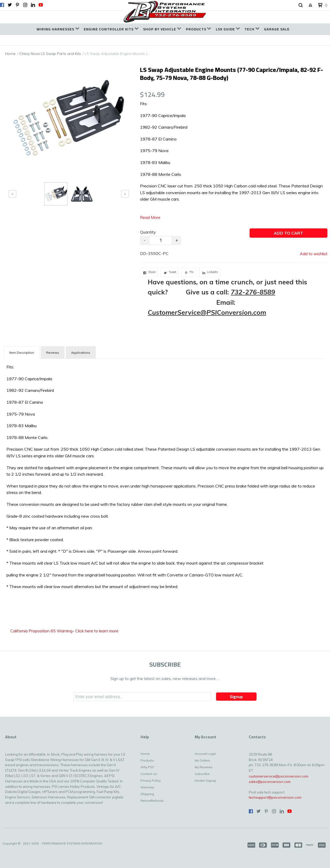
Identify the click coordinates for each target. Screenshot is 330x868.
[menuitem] (58, 29)
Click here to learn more (97, 631)
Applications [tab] (81, 353)
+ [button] (177, 240)
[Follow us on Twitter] (10, 5)
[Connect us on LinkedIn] (33, 5)
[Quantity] (161, 241)
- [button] (145, 240)
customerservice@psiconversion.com (279, 776)
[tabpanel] (165, 478)
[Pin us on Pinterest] (18, 5)
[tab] (22, 353)
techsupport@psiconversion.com (275, 797)
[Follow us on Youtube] (41, 5)
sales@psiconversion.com (270, 782)
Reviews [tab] (53, 353)
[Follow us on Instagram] (25, 5)
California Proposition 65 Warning (41, 631)
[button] (301, 5)
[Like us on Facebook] (2, 5)
